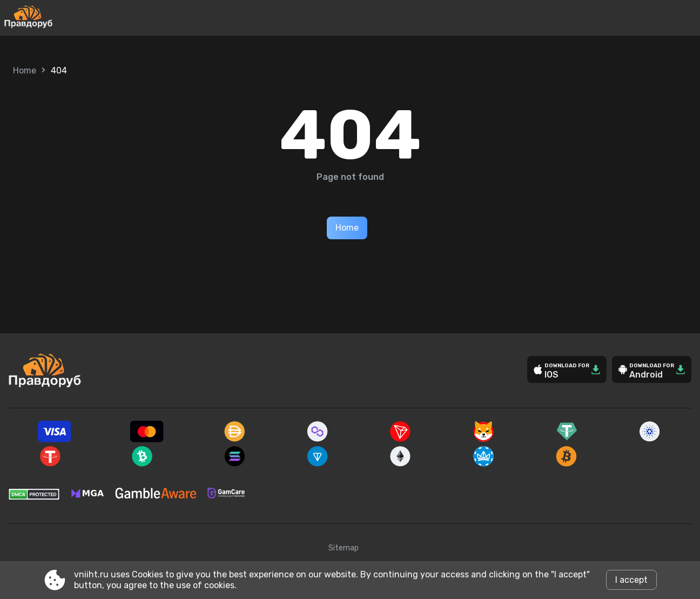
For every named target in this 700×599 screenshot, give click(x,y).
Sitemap (344, 548)
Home (25, 70)
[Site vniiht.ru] (64, 18)
